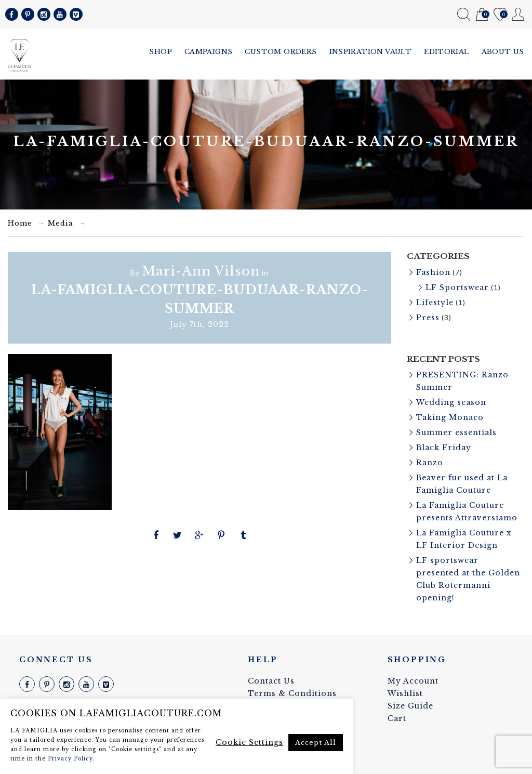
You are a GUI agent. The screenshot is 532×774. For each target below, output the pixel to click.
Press (428, 318)
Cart (482, 15)
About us (503, 52)
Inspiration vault (371, 52)
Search (464, 14)
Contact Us (271, 681)
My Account (518, 14)
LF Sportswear (457, 287)
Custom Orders (281, 52)
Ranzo (430, 463)
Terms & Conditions (292, 693)
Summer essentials (456, 432)
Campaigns (209, 52)
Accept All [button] (316, 743)
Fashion (433, 272)
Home (20, 223)
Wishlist (500, 15)
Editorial (447, 52)
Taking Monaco (450, 417)
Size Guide (410, 706)
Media (61, 223)
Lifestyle (435, 303)
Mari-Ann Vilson (201, 271)
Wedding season (451, 402)
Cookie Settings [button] (249, 742)
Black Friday (444, 448)
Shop (161, 52)
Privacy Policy (70, 759)
